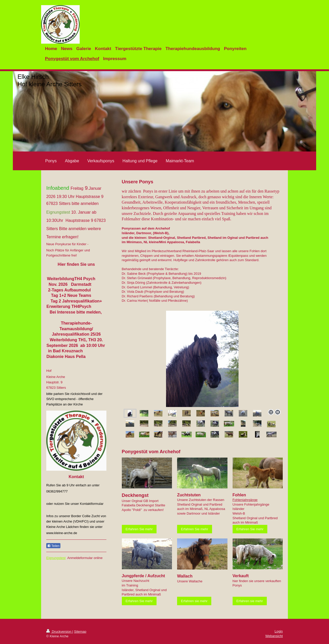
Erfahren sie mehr (194, 601)
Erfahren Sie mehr (139, 529)
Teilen (53, 546)
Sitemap (80, 632)
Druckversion (59, 632)
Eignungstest (56, 558)
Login (279, 631)
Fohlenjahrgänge (245, 500)
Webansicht (274, 636)
